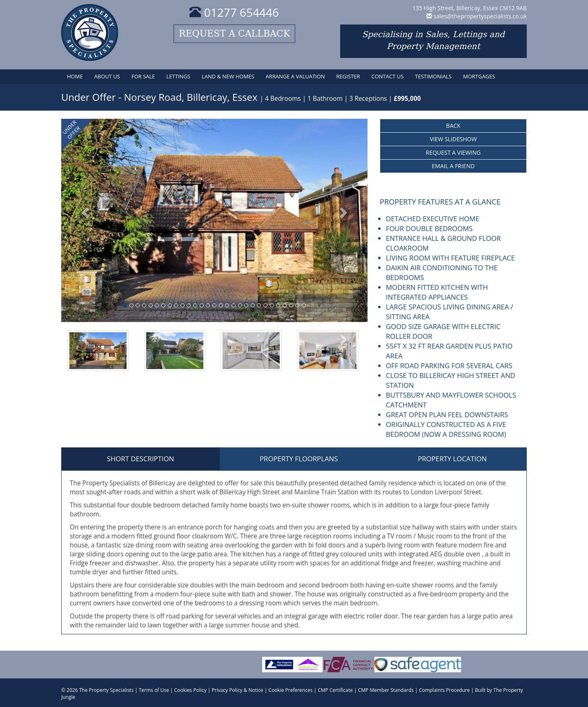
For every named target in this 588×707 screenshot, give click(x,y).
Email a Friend (453, 166)
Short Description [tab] (141, 459)
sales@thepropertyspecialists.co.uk (480, 16)
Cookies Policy (190, 690)
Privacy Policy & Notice (238, 690)
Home (75, 76)
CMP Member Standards (386, 690)
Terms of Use (154, 690)
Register (348, 76)
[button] (84, 220)
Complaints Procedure (444, 690)
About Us (107, 76)
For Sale (143, 76)
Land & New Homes (228, 76)
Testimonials (433, 76)
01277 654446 (234, 12)
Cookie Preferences (290, 690)
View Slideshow (453, 139)
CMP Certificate (335, 690)
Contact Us (387, 76)
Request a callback (234, 34)
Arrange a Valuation (295, 76)
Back (453, 126)
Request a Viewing (453, 152)
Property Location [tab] (452, 459)
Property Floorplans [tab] (299, 459)
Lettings (178, 76)
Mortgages (479, 76)
